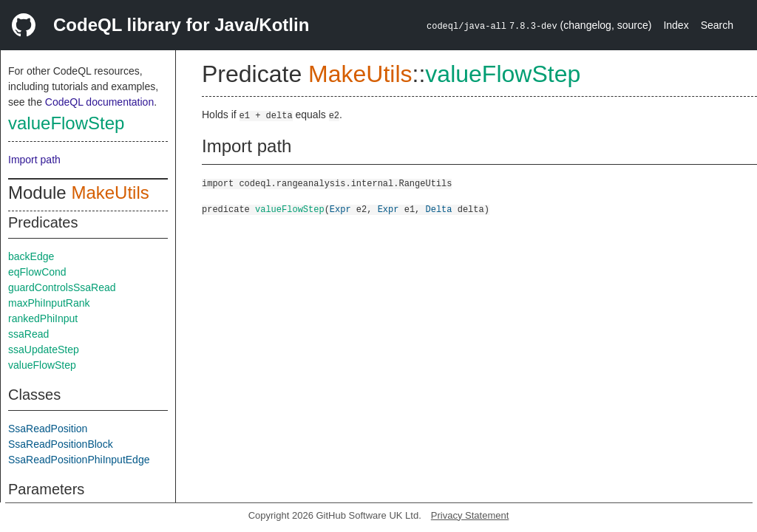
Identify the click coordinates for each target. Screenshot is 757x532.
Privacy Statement (470, 515)
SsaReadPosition (48, 429)
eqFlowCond (37, 272)
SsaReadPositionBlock (61, 444)
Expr (340, 209)
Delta (438, 209)
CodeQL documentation (99, 102)
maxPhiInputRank (49, 303)
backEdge (31, 256)
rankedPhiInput (43, 318)
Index (676, 25)
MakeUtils (110, 192)
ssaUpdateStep (44, 349)
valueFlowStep (66, 123)
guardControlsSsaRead (62, 287)
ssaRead (28, 334)
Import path (34, 160)
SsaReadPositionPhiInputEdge (79, 460)
